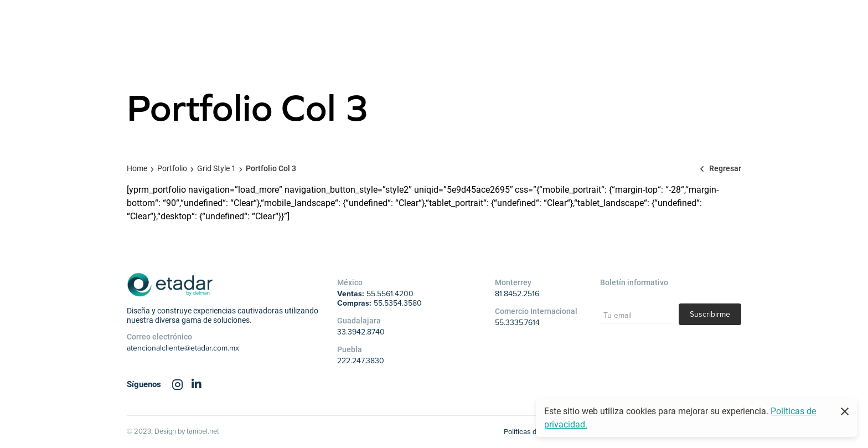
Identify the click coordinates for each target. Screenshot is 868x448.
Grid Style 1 (216, 168)
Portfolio (172, 168)
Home (137, 168)
